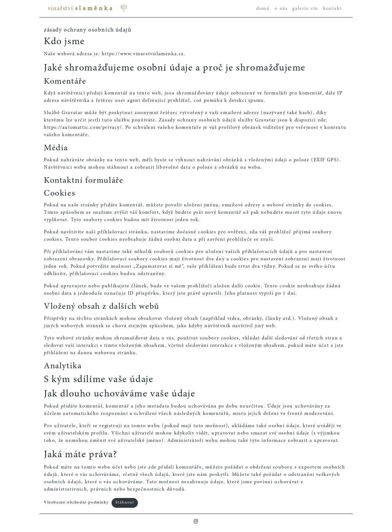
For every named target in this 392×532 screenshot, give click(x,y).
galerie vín (305, 9)
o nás (281, 9)
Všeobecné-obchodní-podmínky (76, 503)
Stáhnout (125, 503)
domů (263, 9)
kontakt (332, 9)
